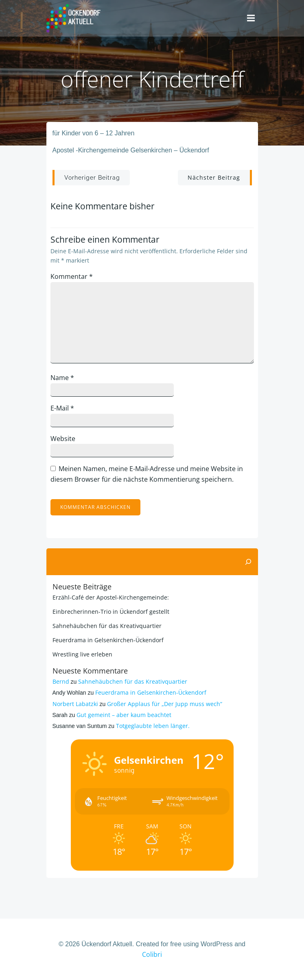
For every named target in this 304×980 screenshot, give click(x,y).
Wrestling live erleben (82, 654)
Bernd (61, 681)
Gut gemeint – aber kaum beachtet (124, 715)
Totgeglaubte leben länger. (153, 726)
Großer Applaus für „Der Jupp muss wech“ (165, 704)
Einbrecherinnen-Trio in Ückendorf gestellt (111, 612)
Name (62, 378)
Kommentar (72, 276)
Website (63, 439)
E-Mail (62, 408)
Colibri (152, 954)
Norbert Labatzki (75, 704)
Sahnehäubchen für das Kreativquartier (107, 626)
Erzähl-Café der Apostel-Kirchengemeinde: (111, 597)
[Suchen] (248, 562)
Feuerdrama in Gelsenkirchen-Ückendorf (108, 640)
